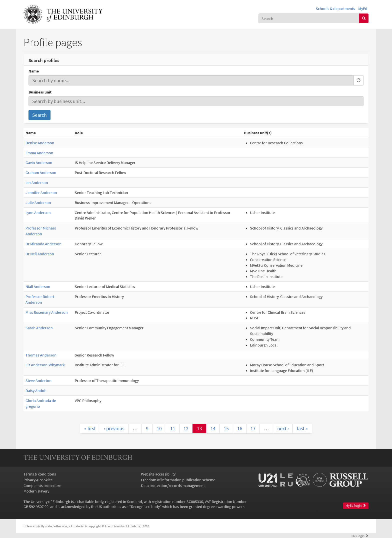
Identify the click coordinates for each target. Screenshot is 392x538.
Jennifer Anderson (41, 192)
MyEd (363, 8)
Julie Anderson (38, 202)
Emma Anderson (39, 153)
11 (173, 428)
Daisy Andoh (36, 390)
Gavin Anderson (39, 162)
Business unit (40, 92)
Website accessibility (158, 474)
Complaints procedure (42, 485)
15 (226, 428)
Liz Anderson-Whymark (45, 365)
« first (90, 428)
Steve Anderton (38, 380)
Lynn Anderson (38, 212)
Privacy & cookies (38, 480)
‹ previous (114, 428)
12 (186, 428)
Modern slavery (36, 491)
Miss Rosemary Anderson (47, 312)
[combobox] (309, 18)
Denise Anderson (40, 143)
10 (159, 428)
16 (240, 428)
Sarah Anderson (39, 328)
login (360, 536)
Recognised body (145, 506)
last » (302, 428)
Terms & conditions (40, 474)
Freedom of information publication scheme (178, 480)
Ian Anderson (37, 182)
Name (34, 71)
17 (253, 428)
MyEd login (356, 506)
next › (283, 428)
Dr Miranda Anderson (43, 244)
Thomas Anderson (41, 355)
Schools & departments (335, 8)
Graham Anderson (41, 172)
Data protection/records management (173, 485)
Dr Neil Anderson (40, 254)
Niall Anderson (38, 286)
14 (213, 428)
